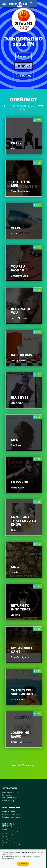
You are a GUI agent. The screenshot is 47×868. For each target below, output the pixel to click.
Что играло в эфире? (10, 798)
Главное (24, 56)
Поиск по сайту (8, 801)
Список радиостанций (11, 792)
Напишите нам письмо (11, 817)
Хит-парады (7, 795)
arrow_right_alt (6, 106)
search (31, 4)
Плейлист (23, 66)
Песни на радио (8, 811)
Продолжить (23, 864)
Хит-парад (23, 75)
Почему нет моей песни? (12, 814)
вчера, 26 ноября (23, 765)
